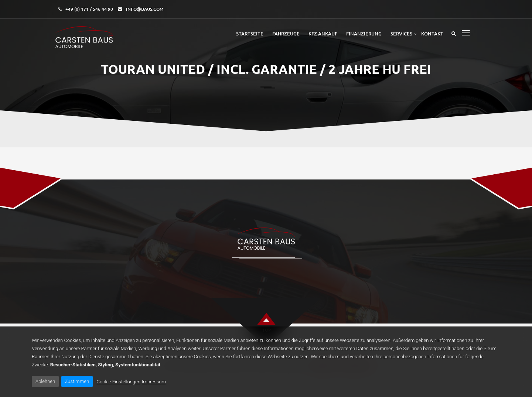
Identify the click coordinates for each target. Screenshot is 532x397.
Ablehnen (45, 381)
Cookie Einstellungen (119, 382)
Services (401, 34)
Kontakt (432, 34)
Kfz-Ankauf (323, 34)
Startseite (250, 34)
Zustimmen (77, 381)
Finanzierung (364, 34)
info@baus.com (145, 9)
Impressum (154, 382)
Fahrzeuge (286, 34)
